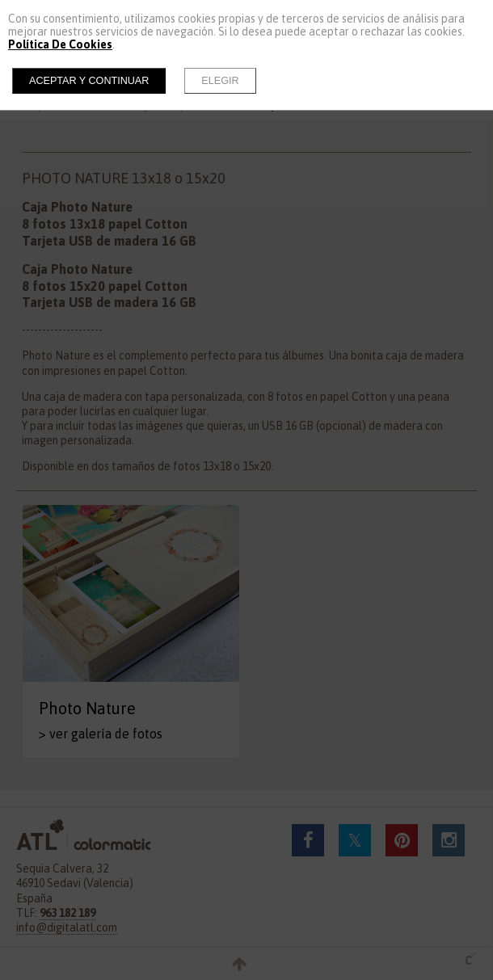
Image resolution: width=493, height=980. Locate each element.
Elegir (220, 81)
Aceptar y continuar (89, 81)
